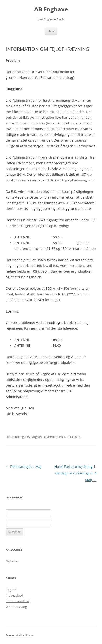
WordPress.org (16, 607)
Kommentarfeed (17, 601)
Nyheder (50, 437)
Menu (51, 31)
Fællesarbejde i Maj (24, 466)
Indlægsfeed (14, 595)
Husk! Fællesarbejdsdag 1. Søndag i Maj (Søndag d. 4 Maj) (75, 473)
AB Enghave (51, 9)
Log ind (11, 590)
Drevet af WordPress (20, 635)
